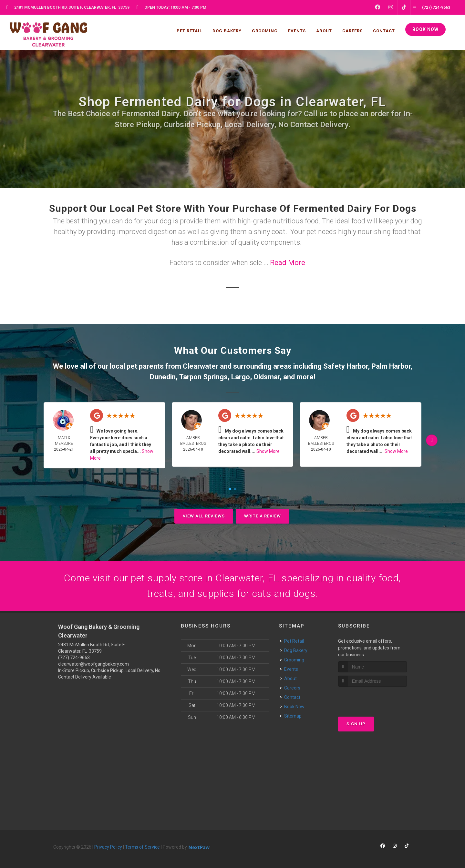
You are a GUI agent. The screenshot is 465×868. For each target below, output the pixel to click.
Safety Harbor (346, 366)
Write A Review (263, 516)
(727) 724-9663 (74, 658)
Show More (268, 451)
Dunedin (163, 377)
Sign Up (356, 724)
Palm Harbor (391, 366)
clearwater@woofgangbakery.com (93, 664)
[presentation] (372, 699)
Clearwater (201, 366)
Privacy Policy (108, 847)
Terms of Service (142, 847)
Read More (288, 263)
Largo (241, 377)
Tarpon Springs (203, 377)
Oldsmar (267, 377)
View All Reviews (204, 516)
